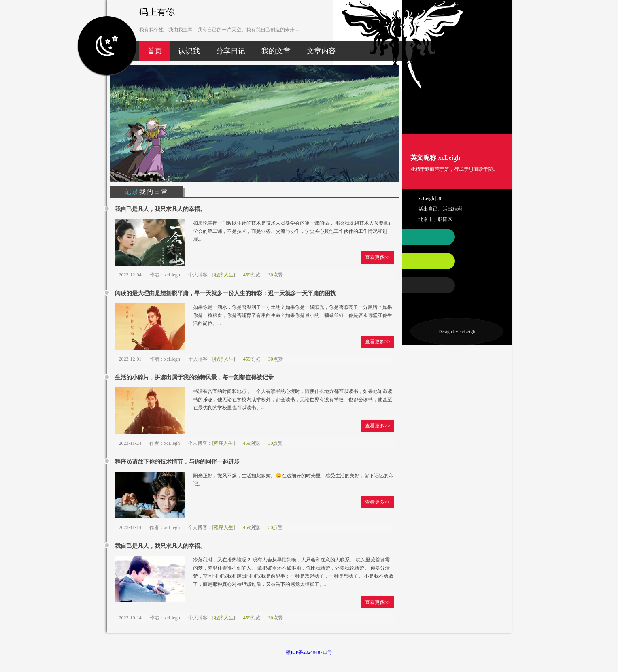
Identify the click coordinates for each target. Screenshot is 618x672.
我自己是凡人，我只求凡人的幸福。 (160, 209)
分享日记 (231, 51)
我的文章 (276, 51)
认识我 (189, 51)
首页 (155, 51)
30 (271, 275)
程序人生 (224, 275)
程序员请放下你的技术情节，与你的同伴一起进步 (177, 462)
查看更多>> (378, 257)
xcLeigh (467, 332)
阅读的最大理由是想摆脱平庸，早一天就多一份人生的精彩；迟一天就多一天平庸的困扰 (225, 293)
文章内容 (321, 51)
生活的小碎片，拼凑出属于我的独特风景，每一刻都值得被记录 (194, 377)
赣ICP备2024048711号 (309, 652)
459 (247, 275)
